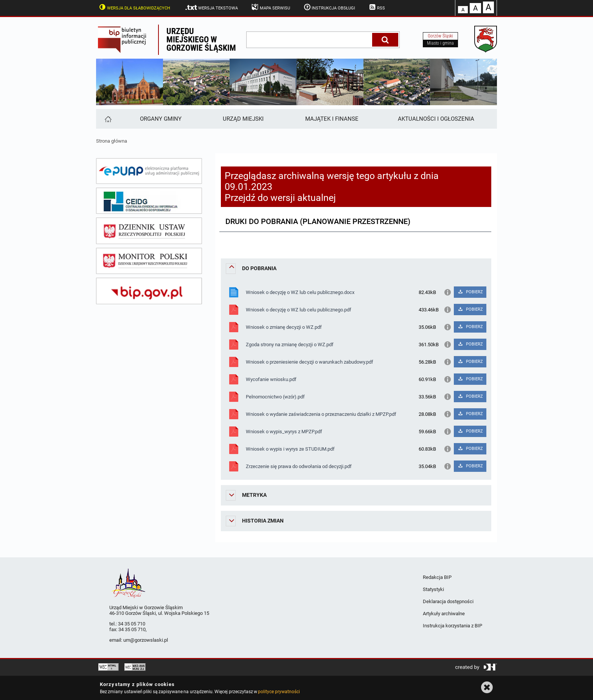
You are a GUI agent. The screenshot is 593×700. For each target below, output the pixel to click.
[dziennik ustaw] (149, 231)
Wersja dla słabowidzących (134, 7)
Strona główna (112, 141)
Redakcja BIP (437, 577)
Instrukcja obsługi (329, 7)
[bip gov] (149, 291)
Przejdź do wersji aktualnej (280, 198)
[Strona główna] (108, 119)
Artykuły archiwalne (444, 614)
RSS (376, 7)
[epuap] (149, 171)
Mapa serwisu (270, 7)
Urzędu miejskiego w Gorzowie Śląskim (201, 40)
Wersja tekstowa (211, 8)
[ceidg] (149, 201)
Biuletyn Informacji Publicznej (127, 40)
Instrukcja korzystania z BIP (453, 626)
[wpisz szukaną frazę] (310, 40)
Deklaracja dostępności (448, 601)
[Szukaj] (385, 40)
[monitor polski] (149, 261)
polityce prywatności (279, 692)
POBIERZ (470, 292)
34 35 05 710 (132, 624)
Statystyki (433, 589)
